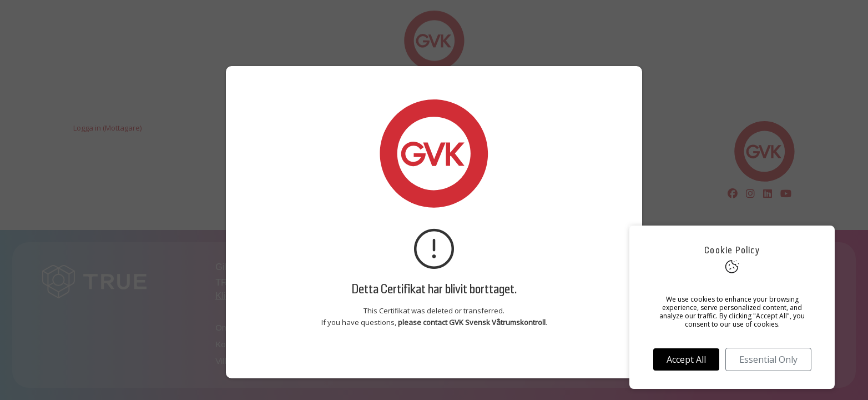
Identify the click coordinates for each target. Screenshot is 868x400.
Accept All (686, 359)
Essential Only (768, 359)
